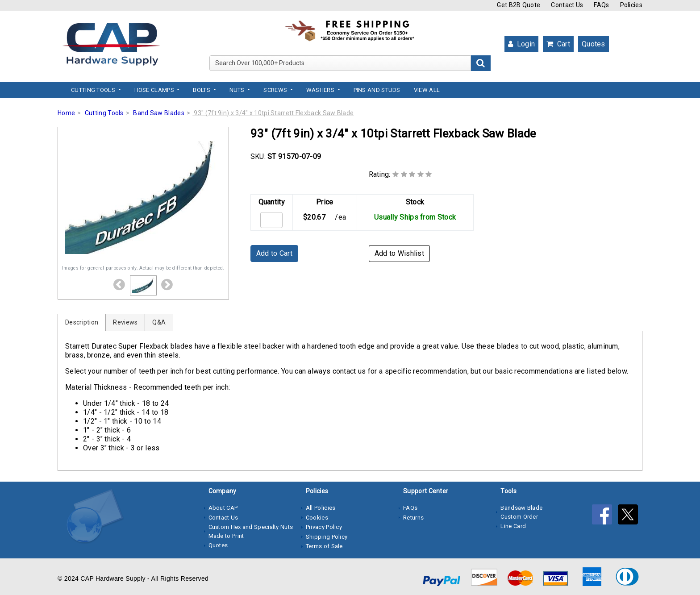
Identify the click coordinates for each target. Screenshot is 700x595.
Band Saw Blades (159, 113)
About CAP (223, 508)
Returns (413, 518)
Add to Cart (274, 253)
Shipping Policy (327, 537)
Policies (631, 5)
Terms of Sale (324, 546)
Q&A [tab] (159, 322)
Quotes (594, 44)
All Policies (321, 508)
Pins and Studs (377, 90)
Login (521, 44)
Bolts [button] (202, 90)
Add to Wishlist (400, 253)
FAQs (601, 5)
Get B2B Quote (519, 5)
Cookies (317, 518)
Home (66, 113)
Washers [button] (321, 90)
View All (427, 90)
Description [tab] (82, 322)
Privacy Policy (324, 527)
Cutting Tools (104, 113)
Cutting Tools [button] (94, 90)
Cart (558, 44)
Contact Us (567, 5)
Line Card (513, 526)
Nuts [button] (238, 90)
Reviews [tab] (125, 322)
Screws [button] (276, 90)
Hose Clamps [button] (155, 90)
